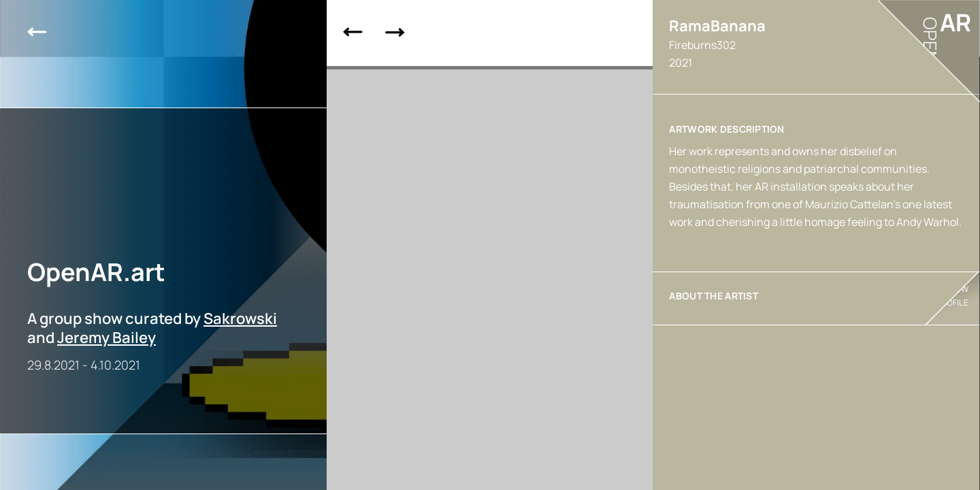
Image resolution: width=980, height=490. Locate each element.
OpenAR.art (96, 272)
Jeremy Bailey (107, 338)
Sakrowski (240, 318)
